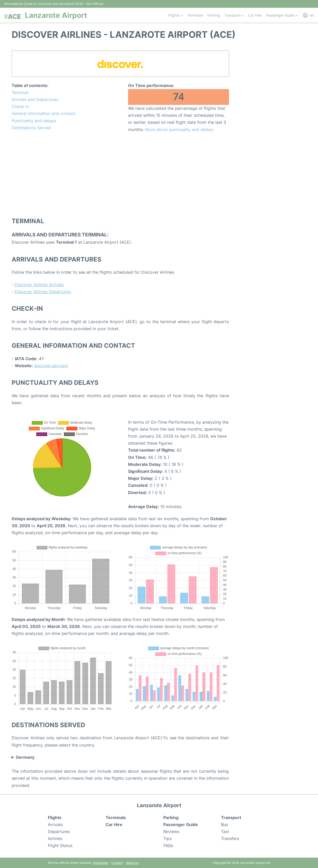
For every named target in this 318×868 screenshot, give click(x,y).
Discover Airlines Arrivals (39, 285)
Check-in (20, 106)
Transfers (230, 838)
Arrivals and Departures (35, 99)
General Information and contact (43, 113)
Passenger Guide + (282, 15)
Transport (231, 818)
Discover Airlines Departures (43, 292)
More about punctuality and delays (179, 129)
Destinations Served (31, 128)
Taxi (225, 831)
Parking (214, 15)
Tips (167, 838)
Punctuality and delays (34, 121)
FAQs (168, 845)
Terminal (20, 92)
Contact (117, 863)
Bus (224, 824)
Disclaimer (101, 863)
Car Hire (255, 15)
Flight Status (60, 845)
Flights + (176, 15)
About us (132, 863)
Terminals (195, 15)
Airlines (55, 838)
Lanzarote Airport (56, 15)
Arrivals (55, 824)
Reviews (171, 831)
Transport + (234, 15)
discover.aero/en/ (51, 366)
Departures (59, 831)
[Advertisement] (120, 175)
